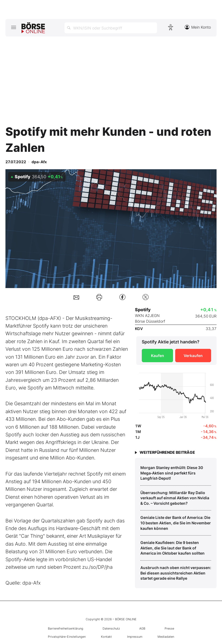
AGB (142, 628)
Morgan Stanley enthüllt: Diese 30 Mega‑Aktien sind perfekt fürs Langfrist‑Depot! (172, 473)
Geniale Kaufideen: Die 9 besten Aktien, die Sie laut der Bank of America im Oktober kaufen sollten (172, 548)
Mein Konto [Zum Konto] (198, 27)
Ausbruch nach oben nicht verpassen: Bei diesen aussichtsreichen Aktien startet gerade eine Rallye (176, 573)
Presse (169, 628)
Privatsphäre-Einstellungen (67, 637)
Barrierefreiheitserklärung (66, 628)
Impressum (135, 637)
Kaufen (158, 356)
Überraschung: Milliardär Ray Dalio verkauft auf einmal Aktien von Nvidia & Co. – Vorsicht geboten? (175, 498)
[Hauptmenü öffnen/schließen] (13, 27)
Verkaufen (193, 356)
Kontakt (106, 637)
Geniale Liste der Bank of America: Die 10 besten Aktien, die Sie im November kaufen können (176, 523)
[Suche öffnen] (111, 28)
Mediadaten (166, 637)
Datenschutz (111, 628)
